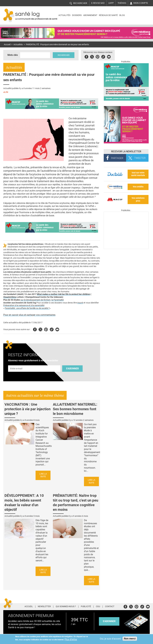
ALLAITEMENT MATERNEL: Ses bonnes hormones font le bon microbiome (75, 409)
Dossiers (77, 15)
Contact (110, 607)
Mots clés (13, 55)
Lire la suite (43, 475)
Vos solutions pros (138, 199)
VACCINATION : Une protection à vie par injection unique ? (27, 409)
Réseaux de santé (108, 15)
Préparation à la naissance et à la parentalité (24, 305)
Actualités (64, 15)
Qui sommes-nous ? (66, 607)
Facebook (87, 56)
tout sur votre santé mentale (138, 174)
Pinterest (98, 56)
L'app (111, 3)
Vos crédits (138, 187)
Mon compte (141, 3)
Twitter (92, 56)
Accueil (7, 45)
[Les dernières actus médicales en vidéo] (126, 248)
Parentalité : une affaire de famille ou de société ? (27, 308)
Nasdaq (137, 13)
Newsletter (44, 607)
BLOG (122, 15)
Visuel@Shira (10, 297)
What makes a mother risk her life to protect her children (64, 294)
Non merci (130, 639)
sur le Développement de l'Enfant (36, 300)
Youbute (109, 56)
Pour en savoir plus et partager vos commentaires (29, 315)
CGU (98, 607)
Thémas (122, 3)
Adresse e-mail (16, 364)
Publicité (86, 607)
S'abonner (72, 369)
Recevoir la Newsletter (126, 151)
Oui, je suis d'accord (110, 639)
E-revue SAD (98, 3)
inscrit (80, 303)
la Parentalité (58, 300)
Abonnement (90, 15)
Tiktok (103, 56)
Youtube (57, 329)
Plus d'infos (71, 639)
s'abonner (109, 621)
